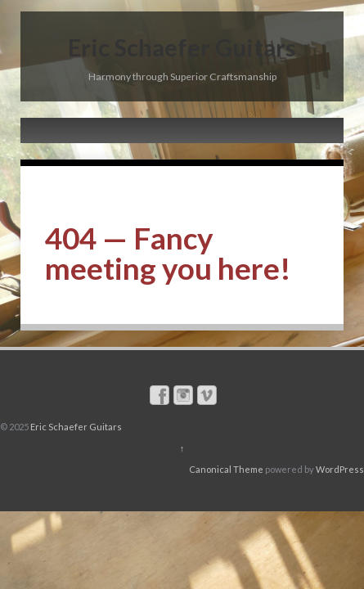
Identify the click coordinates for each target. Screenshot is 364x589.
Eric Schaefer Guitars (182, 47)
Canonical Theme (226, 469)
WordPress (340, 469)
